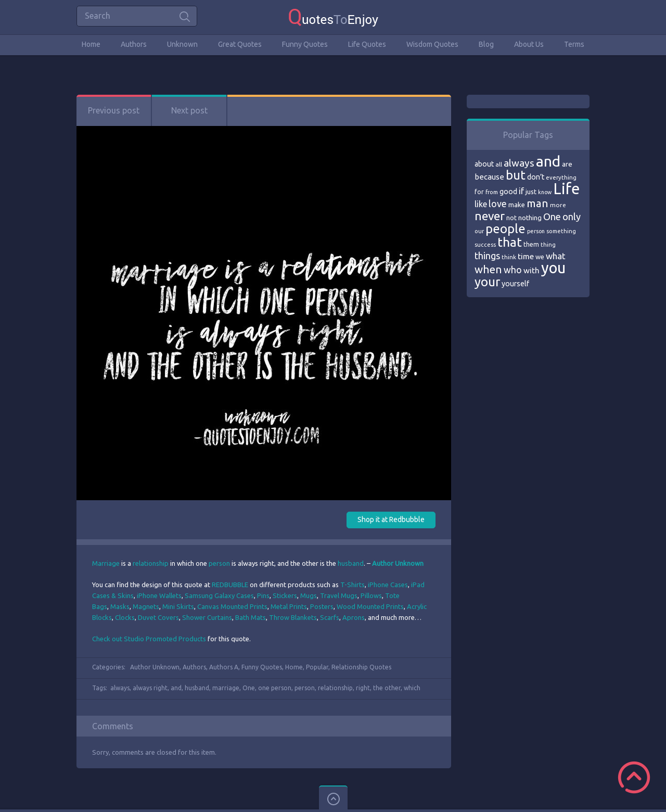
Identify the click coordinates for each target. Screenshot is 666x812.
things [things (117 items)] (487, 256)
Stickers (285, 595)
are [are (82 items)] (567, 164)
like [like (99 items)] (481, 204)
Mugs (309, 595)
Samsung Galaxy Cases (219, 595)
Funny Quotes (305, 44)
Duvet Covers (158, 617)
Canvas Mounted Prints (232, 606)
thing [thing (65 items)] (548, 245)
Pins (263, 595)
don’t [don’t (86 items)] (536, 177)
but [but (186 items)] (516, 175)
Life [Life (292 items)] (566, 189)
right (363, 688)
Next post (189, 110)
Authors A (224, 667)
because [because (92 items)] (489, 177)
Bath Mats (251, 617)
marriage (226, 688)
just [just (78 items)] (531, 192)
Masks (120, 606)
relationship (151, 563)
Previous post (114, 110)
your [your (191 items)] (487, 282)
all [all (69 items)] (499, 164)
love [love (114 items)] (498, 204)
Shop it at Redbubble (391, 519)
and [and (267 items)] (548, 161)
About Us (529, 44)
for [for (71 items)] (479, 192)
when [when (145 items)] (488, 269)
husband (351, 563)
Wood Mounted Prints (370, 606)
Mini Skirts (178, 606)
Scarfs (330, 617)
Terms (574, 44)
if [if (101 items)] (521, 191)
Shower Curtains (207, 617)
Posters (322, 606)
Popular (317, 667)
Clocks (125, 617)
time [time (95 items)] (526, 256)
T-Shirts (353, 585)
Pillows (371, 595)
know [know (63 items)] (545, 192)
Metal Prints (289, 606)
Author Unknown (155, 667)
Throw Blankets (293, 617)
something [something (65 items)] (561, 231)
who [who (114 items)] (513, 270)
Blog (486, 44)
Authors (134, 44)
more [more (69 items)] (558, 205)
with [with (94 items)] (531, 270)
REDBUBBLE (230, 585)
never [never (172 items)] (490, 216)
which (412, 688)
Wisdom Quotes (432, 44)
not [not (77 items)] (511, 218)
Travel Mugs (339, 595)
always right (150, 688)
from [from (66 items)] (492, 192)
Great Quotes (240, 44)
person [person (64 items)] (536, 231)
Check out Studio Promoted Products (149, 639)
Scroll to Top (634, 777)
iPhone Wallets (159, 595)
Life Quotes (367, 44)
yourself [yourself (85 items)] (515, 284)
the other (387, 688)
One (249, 688)
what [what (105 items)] (556, 256)
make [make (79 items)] (517, 205)
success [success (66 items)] (485, 245)
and (176, 688)
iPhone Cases (388, 585)
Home (91, 44)
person (219, 563)
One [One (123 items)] (552, 217)
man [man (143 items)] (537, 203)
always (120, 688)
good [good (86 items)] (508, 192)
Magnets (146, 606)
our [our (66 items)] (479, 231)
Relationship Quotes (361, 667)
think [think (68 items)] (509, 257)
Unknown (182, 44)
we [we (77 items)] (540, 257)
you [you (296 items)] (553, 268)
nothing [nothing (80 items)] (530, 218)
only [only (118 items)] (572, 217)
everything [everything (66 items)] (561, 177)
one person (275, 688)
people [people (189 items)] (505, 229)
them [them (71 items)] (531, 244)
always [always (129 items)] (519, 163)
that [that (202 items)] (510, 242)
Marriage (106, 563)
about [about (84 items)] (484, 164)
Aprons (354, 617)
